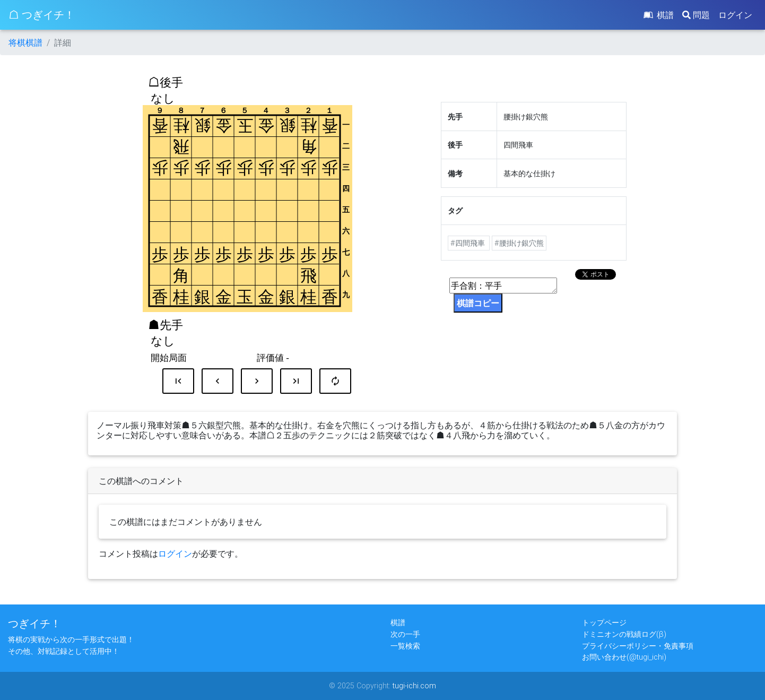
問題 (696, 15)
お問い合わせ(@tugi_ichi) (624, 657)
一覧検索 (405, 646)
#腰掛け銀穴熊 (519, 243)
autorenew (335, 381)
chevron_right (257, 381)
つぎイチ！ (34, 623)
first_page (178, 381)
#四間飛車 (469, 243)
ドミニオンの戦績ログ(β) (624, 634)
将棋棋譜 (25, 42)
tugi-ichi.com (414, 686)
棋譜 (658, 15)
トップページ (604, 623)
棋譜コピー (478, 303)
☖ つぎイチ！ (42, 15)
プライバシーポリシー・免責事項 (638, 646)
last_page (296, 381)
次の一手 (405, 634)
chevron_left (218, 381)
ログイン (735, 15)
